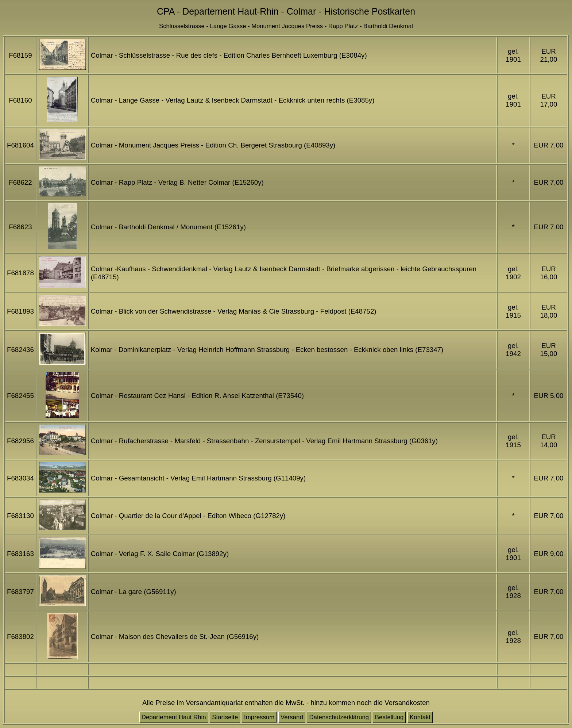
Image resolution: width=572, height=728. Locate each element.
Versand (292, 717)
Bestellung (389, 717)
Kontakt (420, 717)
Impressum (259, 717)
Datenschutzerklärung (339, 717)
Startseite (225, 717)
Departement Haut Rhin (174, 717)
